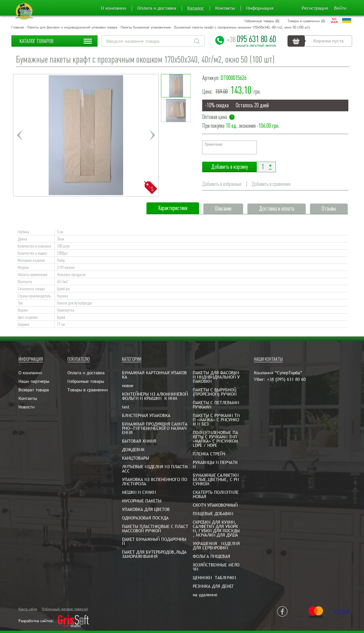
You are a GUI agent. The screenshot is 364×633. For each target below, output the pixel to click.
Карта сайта (28, 609)
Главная (18, 27)
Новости (27, 407)
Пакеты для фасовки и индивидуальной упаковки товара (72, 27)
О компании (113, 8)
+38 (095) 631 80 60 (286, 379)
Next (152, 135)
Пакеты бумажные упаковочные (146, 27)
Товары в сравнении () (306, 21)
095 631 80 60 (252, 39)
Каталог (196, 8)
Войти (340, 8)
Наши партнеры (34, 381)
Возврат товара (34, 390)
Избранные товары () (262, 21)
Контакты (225, 8)
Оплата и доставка (157, 8)
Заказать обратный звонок (256, 46)
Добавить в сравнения (271, 184)
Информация (260, 8)
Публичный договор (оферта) (65, 609)
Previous (20, 135)
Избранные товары (86, 381)
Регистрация (315, 8)
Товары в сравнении (88, 390)
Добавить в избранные (222, 184)
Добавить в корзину (229, 167)
